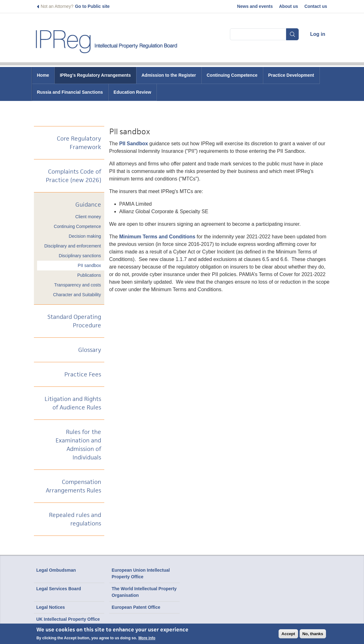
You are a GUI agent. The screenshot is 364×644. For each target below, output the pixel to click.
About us (288, 6)
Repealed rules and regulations (75, 519)
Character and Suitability (77, 295)
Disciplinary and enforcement (73, 246)
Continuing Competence (232, 75)
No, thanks (313, 634)
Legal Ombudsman (56, 570)
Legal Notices (51, 607)
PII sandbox (90, 265)
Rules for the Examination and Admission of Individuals (78, 445)
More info (147, 638)
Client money (88, 217)
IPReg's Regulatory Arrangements (95, 75)
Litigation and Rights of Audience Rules (73, 403)
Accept (288, 634)
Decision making (85, 236)
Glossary (90, 350)
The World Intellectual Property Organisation (144, 592)
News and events (255, 6)
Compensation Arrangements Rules (73, 486)
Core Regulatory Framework (79, 143)
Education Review (133, 92)
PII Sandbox (134, 144)
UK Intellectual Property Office (68, 619)
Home (43, 75)
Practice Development (291, 75)
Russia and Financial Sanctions (70, 92)
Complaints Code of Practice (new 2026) (73, 176)
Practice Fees (83, 374)
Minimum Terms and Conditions (158, 237)
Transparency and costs (78, 285)
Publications (89, 275)
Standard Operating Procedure (74, 321)
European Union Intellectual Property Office (141, 573)
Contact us (316, 6)
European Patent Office (136, 607)
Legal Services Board (59, 589)
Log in (318, 34)
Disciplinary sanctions (80, 256)
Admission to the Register (169, 75)
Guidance (88, 205)
